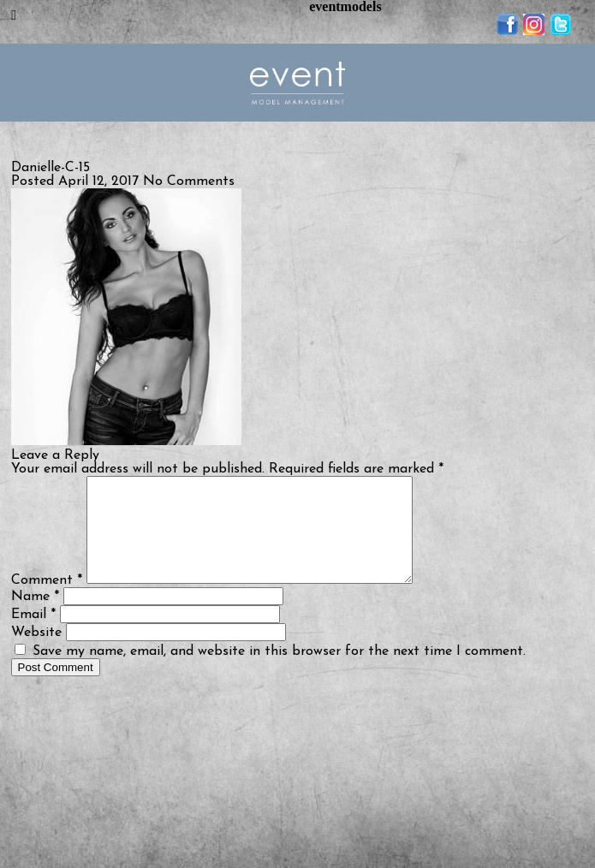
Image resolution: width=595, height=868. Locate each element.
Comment (47, 601)
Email (33, 635)
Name (35, 617)
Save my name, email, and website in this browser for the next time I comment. (279, 672)
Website (36, 653)
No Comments (189, 181)
